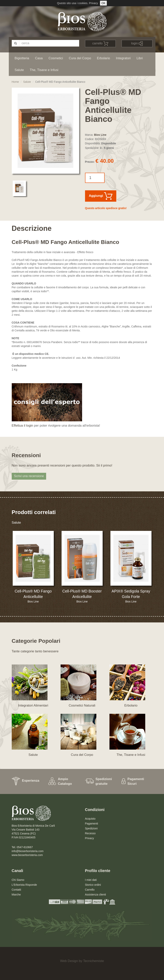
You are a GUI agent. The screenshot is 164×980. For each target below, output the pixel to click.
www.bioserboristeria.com (27, 855)
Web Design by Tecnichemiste (82, 961)
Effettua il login (22, 426)
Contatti (16, 890)
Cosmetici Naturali (82, 705)
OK (103, 3)
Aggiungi (101, 196)
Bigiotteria (22, 58)
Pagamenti (92, 824)
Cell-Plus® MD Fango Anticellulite (33, 594)
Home (15, 82)
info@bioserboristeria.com (28, 851)
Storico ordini (93, 885)
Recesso (90, 833)
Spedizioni (91, 828)
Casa (39, 58)
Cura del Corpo (80, 58)
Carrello (90, 890)
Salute (19, 70)
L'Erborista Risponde (24, 885)
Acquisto (90, 819)
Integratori (123, 58)
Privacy (93, 3)
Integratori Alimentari (33, 705)
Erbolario (104, 58)
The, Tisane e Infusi (44, 70)
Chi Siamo (18, 880)
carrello (100, 44)
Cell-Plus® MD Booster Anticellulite (82, 594)
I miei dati (91, 880)
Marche (16, 895)
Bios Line (100, 135)
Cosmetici (56, 58)
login (137, 44)
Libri (140, 58)
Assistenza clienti (95, 895)
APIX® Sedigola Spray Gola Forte (131, 594)
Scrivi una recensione (29, 476)
